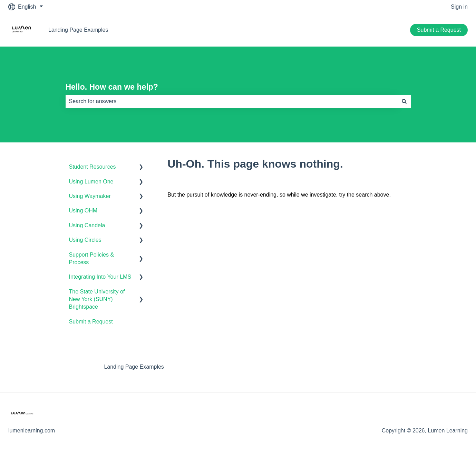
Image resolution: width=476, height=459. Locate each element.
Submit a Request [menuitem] (91, 322)
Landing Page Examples (78, 30)
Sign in (459, 7)
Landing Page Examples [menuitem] (134, 367)
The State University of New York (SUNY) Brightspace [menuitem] (97, 299)
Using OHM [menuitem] (83, 211)
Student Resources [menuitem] (93, 167)
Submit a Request (439, 30)
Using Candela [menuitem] (87, 225)
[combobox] (232, 101)
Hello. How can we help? (112, 87)
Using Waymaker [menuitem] (90, 196)
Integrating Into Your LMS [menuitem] (100, 277)
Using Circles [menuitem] (85, 240)
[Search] (404, 101)
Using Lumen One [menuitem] (91, 182)
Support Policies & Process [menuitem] (92, 258)
